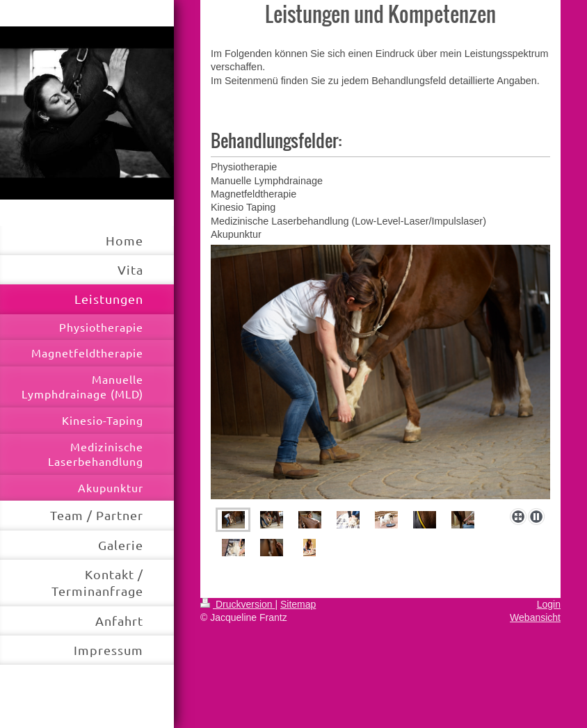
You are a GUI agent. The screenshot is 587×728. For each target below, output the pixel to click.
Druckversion (238, 604)
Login (549, 604)
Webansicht (535, 617)
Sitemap (298, 604)
